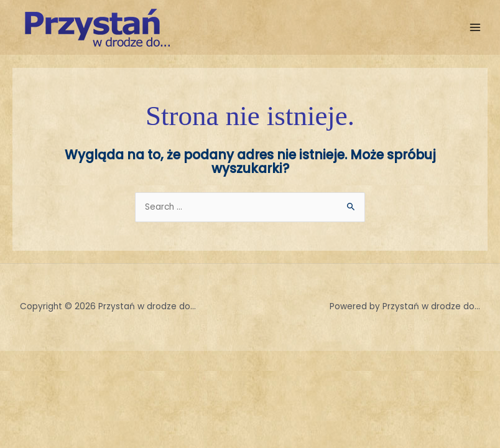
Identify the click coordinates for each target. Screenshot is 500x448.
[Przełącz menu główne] (475, 28)
